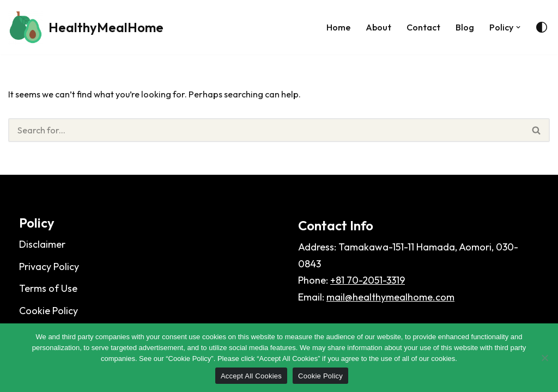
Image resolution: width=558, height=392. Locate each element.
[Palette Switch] (542, 27)
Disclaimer (42, 258)
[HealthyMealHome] (86, 27)
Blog (461, 27)
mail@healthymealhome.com (390, 311)
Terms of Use (48, 302)
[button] (518, 27)
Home (326, 27)
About (369, 27)
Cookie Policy (320, 376)
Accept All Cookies (251, 376)
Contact (417, 27)
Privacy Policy (49, 280)
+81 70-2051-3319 (368, 294)
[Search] (266, 133)
